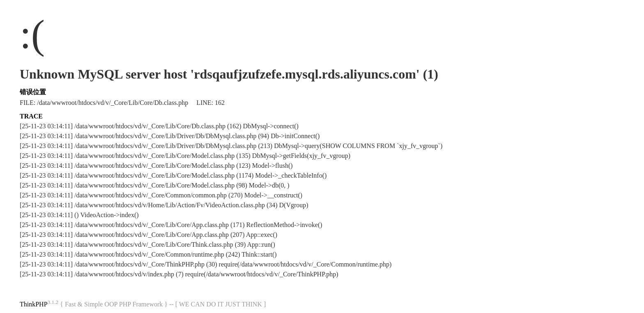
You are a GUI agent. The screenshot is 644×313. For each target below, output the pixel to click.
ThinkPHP (34, 304)
